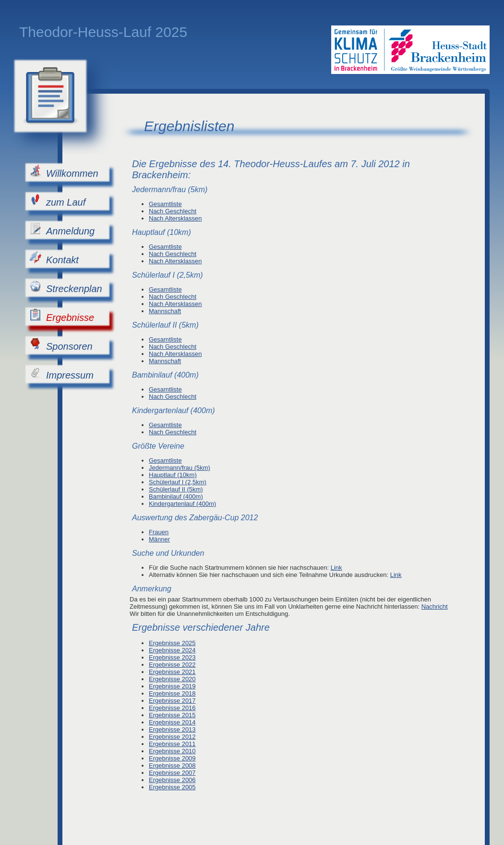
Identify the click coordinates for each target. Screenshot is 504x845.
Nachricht (435, 606)
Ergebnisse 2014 (172, 722)
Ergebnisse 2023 (172, 657)
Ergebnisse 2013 (172, 729)
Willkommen (64, 172)
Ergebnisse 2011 (172, 744)
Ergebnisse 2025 (172, 643)
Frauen (159, 532)
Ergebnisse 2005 (172, 787)
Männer (159, 539)
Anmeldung (62, 229)
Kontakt (54, 258)
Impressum (61, 374)
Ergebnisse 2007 (172, 773)
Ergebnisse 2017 (172, 701)
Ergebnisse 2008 (172, 765)
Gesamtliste (165, 204)
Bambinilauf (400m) (176, 496)
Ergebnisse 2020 (172, 679)
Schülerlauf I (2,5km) (178, 482)
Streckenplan (66, 287)
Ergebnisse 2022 (172, 665)
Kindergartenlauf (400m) (182, 504)
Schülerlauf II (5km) (176, 489)
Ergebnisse (62, 316)
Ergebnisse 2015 (172, 715)
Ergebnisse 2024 (172, 650)
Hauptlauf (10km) (173, 475)
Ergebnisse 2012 (172, 737)
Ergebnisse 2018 (172, 693)
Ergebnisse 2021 (172, 672)
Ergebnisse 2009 (172, 758)
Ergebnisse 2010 (172, 751)
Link (336, 568)
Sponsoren (61, 345)
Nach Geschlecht (173, 211)
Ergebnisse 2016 (172, 708)
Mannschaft (165, 311)
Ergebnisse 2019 (172, 686)
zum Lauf (57, 201)
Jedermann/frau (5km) (180, 468)
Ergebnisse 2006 (172, 780)
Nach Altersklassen (175, 218)
